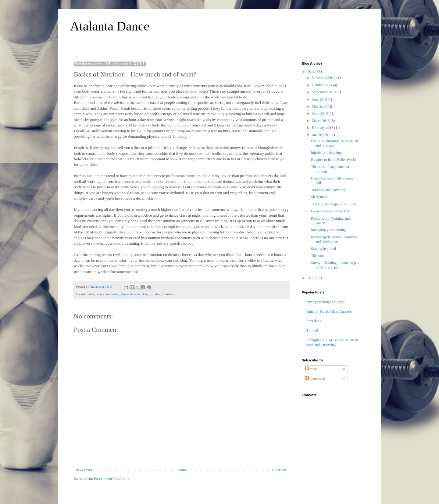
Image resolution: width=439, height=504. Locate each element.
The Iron (317, 256)
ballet (90, 294)
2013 (312, 72)
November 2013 (324, 78)
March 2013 (321, 121)
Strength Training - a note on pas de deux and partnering (333, 342)
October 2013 (322, 85)
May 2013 (320, 106)
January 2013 (322, 135)
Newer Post (84, 470)
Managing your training (328, 230)
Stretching (314, 321)
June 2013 (320, 99)
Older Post (280, 470)
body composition (108, 294)
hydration (155, 294)
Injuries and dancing (326, 153)
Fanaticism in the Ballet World (333, 160)
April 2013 (320, 113)
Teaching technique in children (334, 204)
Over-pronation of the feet (330, 211)
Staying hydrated (323, 249)
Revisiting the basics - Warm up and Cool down (334, 239)
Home (182, 470)
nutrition (168, 294)
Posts (311, 369)
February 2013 (323, 128)
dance (125, 294)
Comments (315, 378)
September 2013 (324, 92)
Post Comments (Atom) (111, 479)
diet (145, 294)
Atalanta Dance (110, 26)
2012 (312, 278)
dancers (136, 294)
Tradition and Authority (328, 190)
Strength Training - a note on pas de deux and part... (335, 265)
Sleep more (319, 197)
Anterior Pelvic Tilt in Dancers (329, 311)
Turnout (312, 330)
